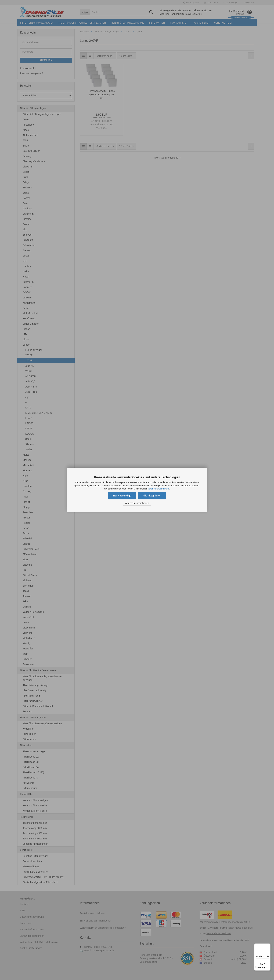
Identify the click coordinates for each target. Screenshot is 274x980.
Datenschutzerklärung (158, 489)
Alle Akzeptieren (152, 496)
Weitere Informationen (137, 503)
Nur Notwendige (122, 496)
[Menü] (268, 946)
